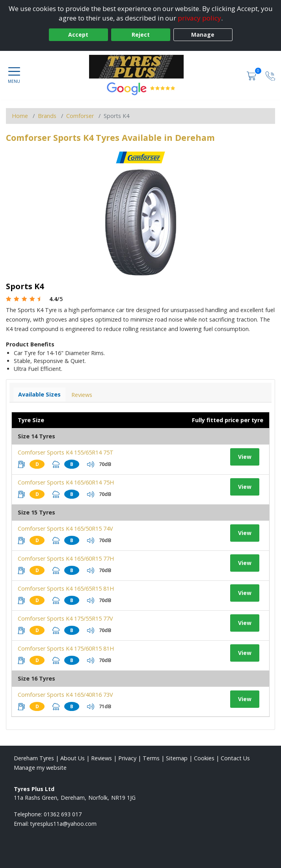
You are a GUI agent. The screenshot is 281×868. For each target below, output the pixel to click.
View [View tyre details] (245, 457)
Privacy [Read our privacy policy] (127, 758)
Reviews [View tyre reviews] (82, 395)
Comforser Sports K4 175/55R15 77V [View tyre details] (65, 618)
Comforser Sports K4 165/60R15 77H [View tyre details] (66, 558)
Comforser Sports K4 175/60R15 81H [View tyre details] (66, 648)
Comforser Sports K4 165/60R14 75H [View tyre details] (66, 482)
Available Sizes (39, 394)
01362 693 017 (63, 814)
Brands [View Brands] (47, 116)
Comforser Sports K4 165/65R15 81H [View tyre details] (66, 588)
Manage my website (40, 768)
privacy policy (199, 18)
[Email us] (63, 824)
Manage (203, 35)
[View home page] (140, 67)
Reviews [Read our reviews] (101, 758)
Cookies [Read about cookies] (204, 758)
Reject (141, 35)
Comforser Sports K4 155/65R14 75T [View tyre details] (66, 452)
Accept (78, 35)
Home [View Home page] (20, 116)
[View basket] (252, 75)
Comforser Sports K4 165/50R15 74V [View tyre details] (65, 528)
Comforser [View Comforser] (80, 116)
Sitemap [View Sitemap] (177, 758)
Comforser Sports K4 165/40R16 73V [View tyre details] (65, 695)
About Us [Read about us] (73, 758)
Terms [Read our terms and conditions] (151, 758)
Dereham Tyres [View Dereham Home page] (34, 758)
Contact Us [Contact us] (235, 758)
